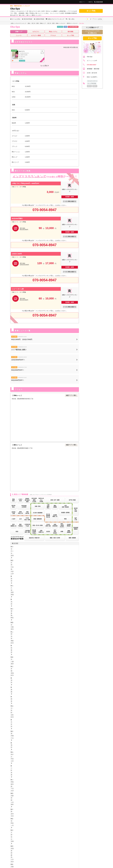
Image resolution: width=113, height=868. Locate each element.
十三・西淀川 (39, 761)
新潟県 (25, 692)
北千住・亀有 (17, 563)
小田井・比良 (40, 728)
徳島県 (13, 779)
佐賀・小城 (16, 806)
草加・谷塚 (67, 660)
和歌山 (45, 771)
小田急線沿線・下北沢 (50, 555)
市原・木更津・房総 (59, 653)
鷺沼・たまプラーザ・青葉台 (42, 637)
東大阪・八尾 (17, 761)
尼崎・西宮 (26, 766)
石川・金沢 (26, 690)
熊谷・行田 (16, 663)
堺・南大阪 (73, 761)
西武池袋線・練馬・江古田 (61, 557)
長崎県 (35, 804)
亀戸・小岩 (43, 563)
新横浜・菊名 (73, 637)
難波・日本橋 (62, 758)
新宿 (48, 547)
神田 (27, 552)
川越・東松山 (43, 660)
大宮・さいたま (17, 660)
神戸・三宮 (16, 766)
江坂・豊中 (62, 761)
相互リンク (55, 860)
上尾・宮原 (26, 663)
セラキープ (70, 857)
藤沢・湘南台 (17, 640)
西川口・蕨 (58, 663)
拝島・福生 (57, 573)
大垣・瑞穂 (30, 749)
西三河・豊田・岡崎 (33, 733)
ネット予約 (91, 11)
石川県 (30, 687)
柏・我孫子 (66, 650)
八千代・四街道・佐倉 (32, 653)
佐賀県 (28, 804)
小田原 (69, 643)
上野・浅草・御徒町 (45, 549)
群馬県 (19, 713)
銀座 (39, 552)
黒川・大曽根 (65, 725)
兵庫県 (14, 764)
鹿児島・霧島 (61, 806)
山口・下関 (57, 791)
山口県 (38, 789)
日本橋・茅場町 (17, 552)
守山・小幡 (29, 728)
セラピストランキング (55, 19)
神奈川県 (15, 634)
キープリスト (95, 19)
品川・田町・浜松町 (50, 552)
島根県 (26, 789)
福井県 (36, 687)
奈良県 (36, 769)
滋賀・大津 (26, 771)
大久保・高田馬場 (58, 547)
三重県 (14, 741)
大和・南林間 (60, 643)
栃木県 (19, 702)
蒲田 (14, 555)
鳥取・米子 (26, 791)
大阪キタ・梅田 (17, 758)
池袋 (69, 547)
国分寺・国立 (28, 573)
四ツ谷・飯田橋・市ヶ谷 (54, 560)
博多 (14, 801)
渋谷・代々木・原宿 (19, 547)
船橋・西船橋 (33, 650)
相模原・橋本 (17, 643)
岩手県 (36, 677)
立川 (37, 573)
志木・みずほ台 (55, 660)
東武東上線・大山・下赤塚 (21, 560)
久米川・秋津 (68, 573)
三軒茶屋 (37, 555)
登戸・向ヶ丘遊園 (60, 637)
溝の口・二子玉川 (52, 640)
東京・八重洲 (66, 549)
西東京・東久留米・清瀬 (20, 576)
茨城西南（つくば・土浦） (39, 710)
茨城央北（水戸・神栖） (20, 710)
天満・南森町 (30, 758)
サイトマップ (79, 857)
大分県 (41, 804)
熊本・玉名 (44, 806)
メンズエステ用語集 (58, 857)
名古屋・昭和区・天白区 (42, 730)
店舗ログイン (82, 2)
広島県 (13, 789)
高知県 (32, 779)
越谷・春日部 (37, 663)
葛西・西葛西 (69, 563)
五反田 (62, 552)
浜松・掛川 (36, 738)
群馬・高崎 (16, 715)
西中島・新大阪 (51, 761)
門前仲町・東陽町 (56, 563)
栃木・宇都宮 (17, 705)
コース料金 (23, 187)
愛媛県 (26, 779)
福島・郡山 (53, 680)
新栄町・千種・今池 (41, 725)
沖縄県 (68, 804)
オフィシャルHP (92, 61)
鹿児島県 (61, 804)
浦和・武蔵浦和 (30, 660)
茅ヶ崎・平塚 (28, 640)
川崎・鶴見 (26, 637)
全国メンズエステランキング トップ (40, 857)
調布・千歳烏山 (36, 576)
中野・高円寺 (17, 557)
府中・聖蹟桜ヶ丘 (50, 576)
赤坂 (28, 566)
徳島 (14, 781)
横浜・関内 (16, 637)
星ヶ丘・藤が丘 (17, 728)
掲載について (46, 860)
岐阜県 (14, 746)
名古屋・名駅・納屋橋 (19, 725)
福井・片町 (36, 690)
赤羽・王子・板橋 (38, 560)
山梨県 (38, 692)
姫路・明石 (36, 766)
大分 (36, 806)
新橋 (33, 552)
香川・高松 (22, 781)
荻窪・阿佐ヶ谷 (29, 557)
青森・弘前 (26, 680)
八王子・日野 (46, 573)
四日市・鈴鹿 (17, 743)
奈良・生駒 (36, 771)
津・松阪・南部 (29, 743)
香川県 (19, 779)
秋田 (45, 680)
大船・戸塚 (39, 640)
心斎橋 (52, 758)
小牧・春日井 (57, 730)
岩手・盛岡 (36, 680)
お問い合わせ (36, 860)
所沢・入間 (48, 663)
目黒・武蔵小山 (72, 552)
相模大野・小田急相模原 (32, 643)
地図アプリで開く (71, 395)
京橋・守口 (28, 761)
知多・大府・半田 (18, 733)
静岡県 (14, 736)
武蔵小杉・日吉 (65, 640)
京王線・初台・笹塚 (43, 557)
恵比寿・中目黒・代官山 (36, 547)
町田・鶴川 (62, 576)
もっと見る (45, 66)
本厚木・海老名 (47, 643)
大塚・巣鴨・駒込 (18, 549)
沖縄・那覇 (72, 806)
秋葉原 (56, 549)
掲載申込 (91, 2)
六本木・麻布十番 (18, 566)
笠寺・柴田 (62, 728)
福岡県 (14, 799)
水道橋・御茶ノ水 (71, 560)
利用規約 (63, 860)
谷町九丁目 (73, 758)
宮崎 (52, 806)
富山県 (24, 687)
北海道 (20, 672)
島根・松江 (36, 791)
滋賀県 (30, 769)
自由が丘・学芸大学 (25, 555)
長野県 (31, 692)
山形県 (55, 677)
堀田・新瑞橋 (17, 730)
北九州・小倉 (23, 801)
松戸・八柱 (44, 650)
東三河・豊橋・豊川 (49, 733)
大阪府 (14, 756)
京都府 (24, 769)
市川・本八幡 (55, 650)
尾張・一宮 (68, 730)
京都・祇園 (16, 771)
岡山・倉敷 (47, 791)
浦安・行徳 (22, 650)
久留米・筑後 (34, 801)
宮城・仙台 (16, 680)
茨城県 (14, 707)
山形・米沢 (63, 680)
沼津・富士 (26, 738)
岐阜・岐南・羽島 (18, 749)
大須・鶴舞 (28, 730)
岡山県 (32, 789)
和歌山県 (43, 769)
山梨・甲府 (36, 695)
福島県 (49, 677)
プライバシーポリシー (74, 860)
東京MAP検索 (27, 19)
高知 (41, 781)
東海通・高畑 (52, 728)
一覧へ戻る (70, 19)
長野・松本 (26, 695)
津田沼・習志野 (17, 653)
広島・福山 (16, 791)
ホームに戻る (15, 19)
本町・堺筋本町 (42, 758)
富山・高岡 (16, 690)
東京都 (74, 581)
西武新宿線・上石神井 (67, 555)
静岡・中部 (16, 738)
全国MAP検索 (39, 19)
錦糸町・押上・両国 (30, 563)
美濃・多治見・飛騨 (43, 749)
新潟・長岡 (16, 695)
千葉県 (14, 647)
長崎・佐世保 (27, 806)
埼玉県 (14, 657)
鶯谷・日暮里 (31, 549)
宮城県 (24, 677)
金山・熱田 (54, 725)
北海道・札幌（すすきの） (21, 674)
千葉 (14, 650)
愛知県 (14, 723)
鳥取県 (19, 789)
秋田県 (43, 677)
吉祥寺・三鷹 (17, 573)
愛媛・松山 (32, 781)
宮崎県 (54, 804)
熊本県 (47, 804)
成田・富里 (46, 653)
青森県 (30, 677)
